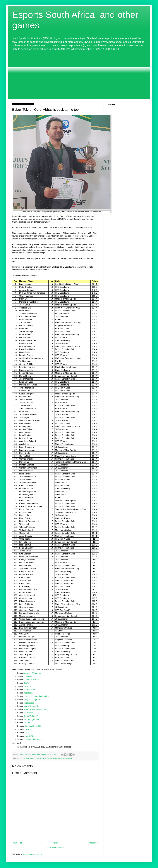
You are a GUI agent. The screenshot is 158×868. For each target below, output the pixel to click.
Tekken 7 (28, 723)
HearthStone (29, 690)
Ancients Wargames (32, 673)
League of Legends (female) (36, 696)
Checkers (28, 676)
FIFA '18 (27, 686)
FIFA (27, 733)
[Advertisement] (79, 76)
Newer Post (18, 843)
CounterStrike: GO (32, 680)
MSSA (47, 758)
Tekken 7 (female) (32, 719)
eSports (22, 758)
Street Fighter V (31, 716)
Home (56, 843)
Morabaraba (29, 703)
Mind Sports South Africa (35, 758)
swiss (62, 758)
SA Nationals (55, 758)
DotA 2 (27, 683)
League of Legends (32, 700)
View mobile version (56, 848)
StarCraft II (28, 713)
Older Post (94, 843)
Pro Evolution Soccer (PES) (36, 709)
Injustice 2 (28, 693)
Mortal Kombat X (31, 706)
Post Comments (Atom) (33, 854)
